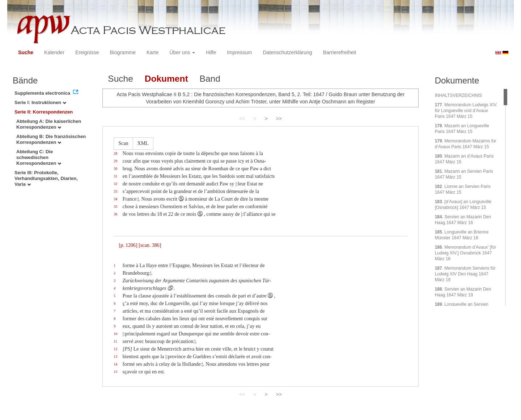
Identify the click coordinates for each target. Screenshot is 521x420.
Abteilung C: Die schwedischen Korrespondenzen (39, 157)
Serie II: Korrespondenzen (44, 112)
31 (115, 176)
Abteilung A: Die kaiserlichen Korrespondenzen (49, 124)
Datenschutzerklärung (287, 52)
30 (115, 169)
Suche (26, 52)
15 (115, 372)
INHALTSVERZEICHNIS (458, 95)
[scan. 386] (150, 245)
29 (115, 161)
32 (115, 184)
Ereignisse (87, 52)
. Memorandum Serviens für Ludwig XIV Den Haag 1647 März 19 (465, 274)
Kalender (54, 52)
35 (115, 207)
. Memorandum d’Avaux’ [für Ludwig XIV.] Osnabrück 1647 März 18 (465, 253)
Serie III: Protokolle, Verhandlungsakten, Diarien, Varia (46, 178)
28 (115, 153)
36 (115, 214)
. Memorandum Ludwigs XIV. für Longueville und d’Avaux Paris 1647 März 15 (466, 111)
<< (242, 119)
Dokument (166, 79)
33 (115, 191)
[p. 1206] (128, 245)
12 (115, 349)
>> (279, 119)
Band (210, 79)
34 (115, 199)
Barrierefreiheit (340, 52)
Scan (123, 143)
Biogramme (123, 52)
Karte (153, 52)
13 (115, 357)
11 (115, 341)
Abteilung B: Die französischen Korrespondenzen (51, 139)
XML (143, 143)
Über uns (183, 52)
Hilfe (211, 52)
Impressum (239, 52)
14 (115, 364)
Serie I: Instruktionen (40, 102)
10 (115, 334)
